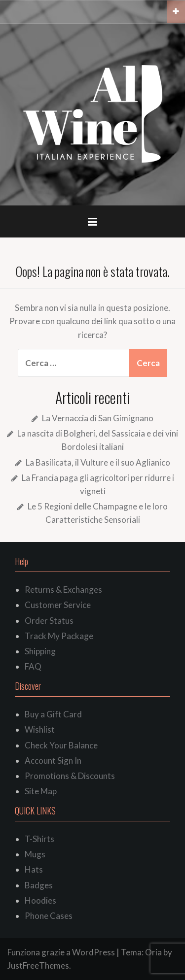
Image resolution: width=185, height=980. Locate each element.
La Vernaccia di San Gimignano (98, 418)
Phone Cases (49, 916)
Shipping (40, 651)
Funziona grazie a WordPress (61, 952)
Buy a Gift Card (53, 714)
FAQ (33, 666)
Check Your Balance (61, 745)
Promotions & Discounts (70, 776)
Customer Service (58, 605)
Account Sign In (53, 760)
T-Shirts (39, 839)
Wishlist (40, 729)
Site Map (41, 791)
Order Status (49, 621)
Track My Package (59, 636)
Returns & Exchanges (63, 590)
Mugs (35, 854)
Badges (39, 885)
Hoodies (40, 900)
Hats (34, 869)
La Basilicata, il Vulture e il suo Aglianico (98, 462)
